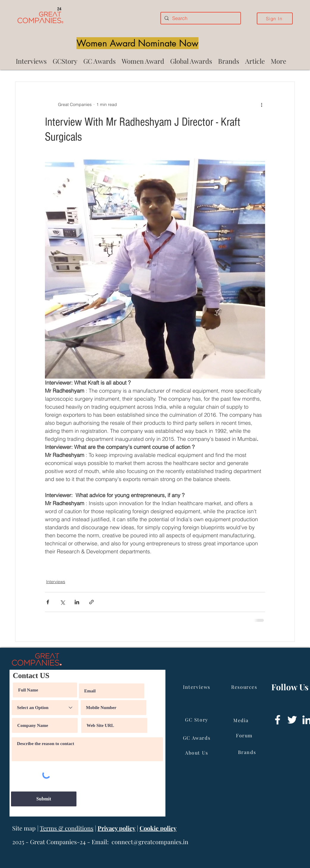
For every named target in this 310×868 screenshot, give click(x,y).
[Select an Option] (45, 708)
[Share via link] (91, 602)
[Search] (200, 18)
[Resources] (245, 687)
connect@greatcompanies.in (150, 842)
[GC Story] (197, 719)
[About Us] (197, 753)
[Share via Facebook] (48, 602)
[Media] (242, 720)
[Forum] (245, 735)
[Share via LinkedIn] (77, 602)
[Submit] (44, 799)
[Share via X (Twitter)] (62, 602)
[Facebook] (278, 720)
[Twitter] (292, 720)
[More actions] (262, 104)
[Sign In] (275, 18)
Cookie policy (158, 828)
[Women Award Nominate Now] (137, 43)
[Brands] (248, 752)
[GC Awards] (197, 738)
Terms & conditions (67, 828)
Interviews (56, 582)
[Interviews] (197, 687)
